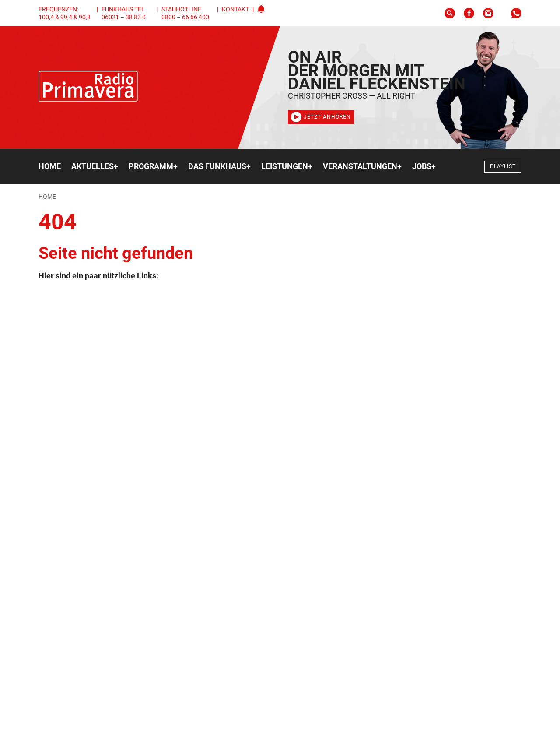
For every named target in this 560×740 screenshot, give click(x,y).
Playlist (503, 166)
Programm (153, 166)
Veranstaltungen (362, 166)
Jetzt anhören (321, 117)
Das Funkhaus (219, 166)
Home (50, 166)
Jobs (424, 166)
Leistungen (287, 166)
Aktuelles (95, 166)
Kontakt (235, 9)
